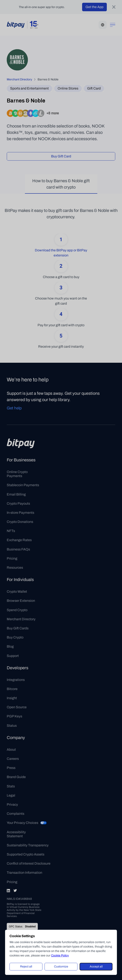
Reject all (26, 967)
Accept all (96, 967)
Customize (61, 967)
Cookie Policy (60, 955)
